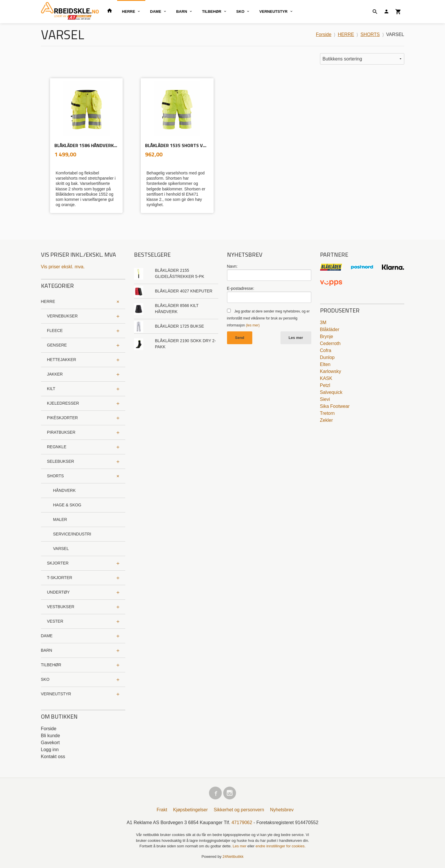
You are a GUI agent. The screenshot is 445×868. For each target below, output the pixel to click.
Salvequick (331, 392)
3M (323, 323)
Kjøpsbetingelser (191, 810)
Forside (324, 34)
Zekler (326, 420)
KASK (326, 378)
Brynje (327, 336)
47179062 (242, 823)
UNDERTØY (58, 592)
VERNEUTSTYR (273, 11)
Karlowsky (331, 371)
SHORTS (56, 476)
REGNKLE (57, 447)
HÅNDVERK (65, 490)
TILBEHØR (212, 11)
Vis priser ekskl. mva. (63, 267)
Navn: (232, 266)
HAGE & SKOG (67, 505)
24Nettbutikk (233, 857)
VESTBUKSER (61, 607)
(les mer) (253, 325)
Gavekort (50, 743)
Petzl (325, 385)
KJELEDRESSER (63, 403)
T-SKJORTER (60, 578)
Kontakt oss (53, 757)
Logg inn (50, 750)
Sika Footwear (335, 406)
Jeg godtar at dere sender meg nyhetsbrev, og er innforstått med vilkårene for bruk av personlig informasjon (268, 318)
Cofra (326, 350)
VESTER (55, 621)
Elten (325, 364)
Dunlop (327, 357)
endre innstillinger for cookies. (280, 846)
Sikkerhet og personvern (239, 810)
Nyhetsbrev (282, 810)
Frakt (162, 810)
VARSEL (61, 549)
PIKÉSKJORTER (62, 418)
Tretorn (327, 413)
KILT (51, 389)
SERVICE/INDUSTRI (72, 534)
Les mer (296, 338)
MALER (60, 519)
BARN (182, 11)
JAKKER (55, 374)
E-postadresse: (241, 288)
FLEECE (55, 331)
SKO (240, 11)
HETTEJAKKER (62, 360)
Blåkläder (330, 329)
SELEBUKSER (61, 461)
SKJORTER (58, 563)
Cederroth (330, 343)
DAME (156, 11)
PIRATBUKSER (61, 432)
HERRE (128, 11)
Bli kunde (51, 736)
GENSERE (57, 345)
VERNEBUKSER (62, 316)
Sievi (325, 399)
